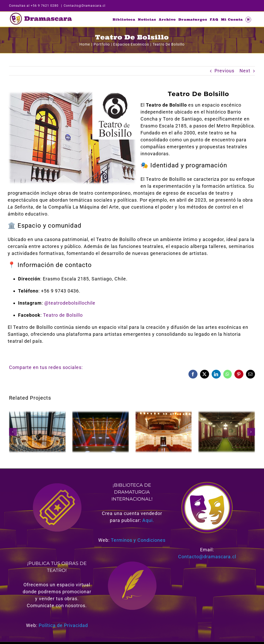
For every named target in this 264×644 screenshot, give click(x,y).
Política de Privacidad (63, 625)
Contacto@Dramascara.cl (85, 6)
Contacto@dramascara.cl (207, 557)
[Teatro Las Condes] (101, 413)
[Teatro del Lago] (37, 413)
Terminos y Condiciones (138, 540)
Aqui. (148, 520)
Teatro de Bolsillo (63, 315)
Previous (224, 71)
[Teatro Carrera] (164, 413)
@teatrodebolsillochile (70, 303)
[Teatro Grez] (227, 413)
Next (245, 71)
